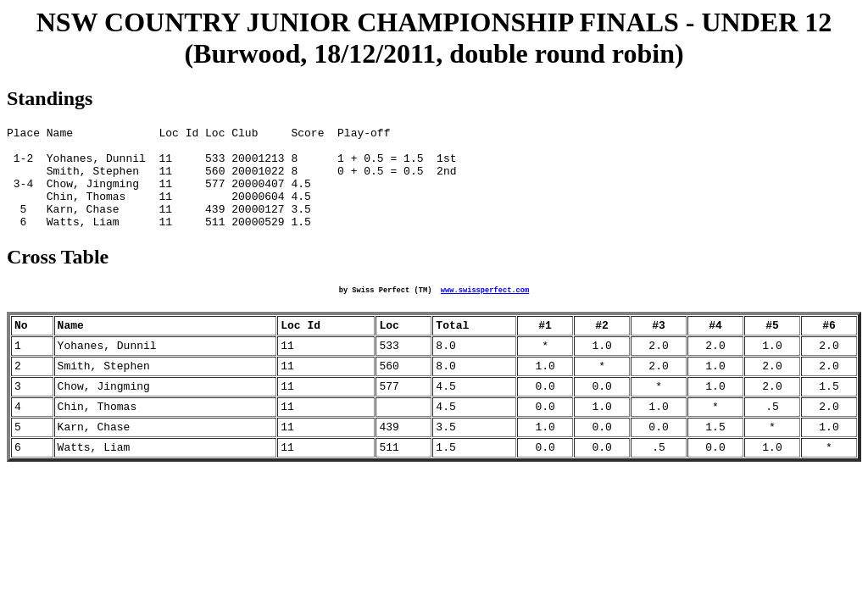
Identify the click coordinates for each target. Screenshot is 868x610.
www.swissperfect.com (485, 312)
